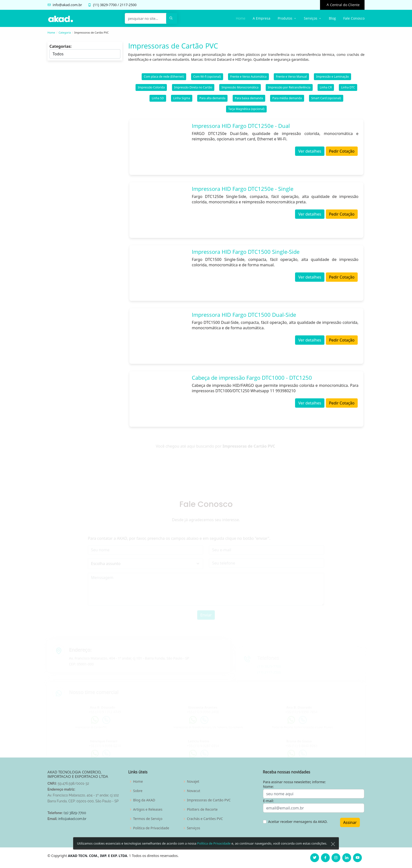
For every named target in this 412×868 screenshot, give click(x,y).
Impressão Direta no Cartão (193, 88)
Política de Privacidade (214, 853)
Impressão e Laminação (332, 78)
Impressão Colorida (151, 88)
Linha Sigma (182, 99)
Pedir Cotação (342, 152)
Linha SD (158, 99)
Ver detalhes (310, 152)
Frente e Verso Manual (291, 78)
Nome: (268, 787)
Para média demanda (287, 99)
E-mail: (268, 801)
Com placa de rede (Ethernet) (164, 78)
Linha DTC (348, 88)
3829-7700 (108, 5)
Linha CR (326, 88)
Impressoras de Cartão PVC (209, 800)
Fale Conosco (354, 18)
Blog (332, 18)
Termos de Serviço (148, 819)
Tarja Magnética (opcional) (246, 110)
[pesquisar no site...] (146, 18)
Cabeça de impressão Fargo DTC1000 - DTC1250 (252, 379)
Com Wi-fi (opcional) (207, 78)
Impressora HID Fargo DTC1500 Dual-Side (244, 316)
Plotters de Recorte (202, 809)
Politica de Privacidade (151, 828)
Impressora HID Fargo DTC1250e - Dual (241, 127)
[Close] (333, 854)
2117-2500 (128, 5)
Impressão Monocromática (240, 88)
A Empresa (262, 18)
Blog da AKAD (144, 800)
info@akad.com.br (67, 5)
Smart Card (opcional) (326, 99)
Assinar (350, 822)
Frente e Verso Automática (248, 78)
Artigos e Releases (148, 809)
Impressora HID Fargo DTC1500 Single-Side (246, 253)
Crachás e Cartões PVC (205, 819)
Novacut (194, 791)
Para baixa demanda (249, 99)
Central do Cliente (344, 5)
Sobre (138, 791)
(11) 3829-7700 (75, 813)
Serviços (194, 828)
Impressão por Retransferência (289, 88)
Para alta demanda (212, 99)
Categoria (65, 32)
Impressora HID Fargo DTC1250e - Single (243, 190)
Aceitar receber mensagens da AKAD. (298, 822)
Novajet (193, 782)
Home (241, 18)
